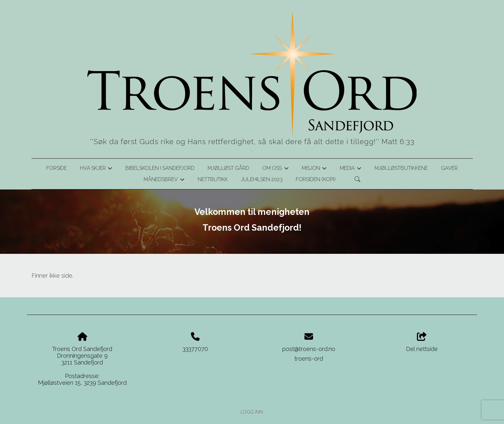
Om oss (275, 169)
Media (351, 169)
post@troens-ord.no (309, 349)
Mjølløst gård (228, 168)
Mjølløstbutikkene (401, 168)
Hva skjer (96, 169)
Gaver (449, 168)
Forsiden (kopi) (316, 179)
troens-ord (309, 359)
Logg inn (252, 412)
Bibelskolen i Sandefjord (160, 168)
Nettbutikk (213, 179)
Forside (57, 168)
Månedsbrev (164, 180)
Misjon (314, 169)
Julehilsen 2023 (262, 179)
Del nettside (422, 342)
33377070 (195, 349)
